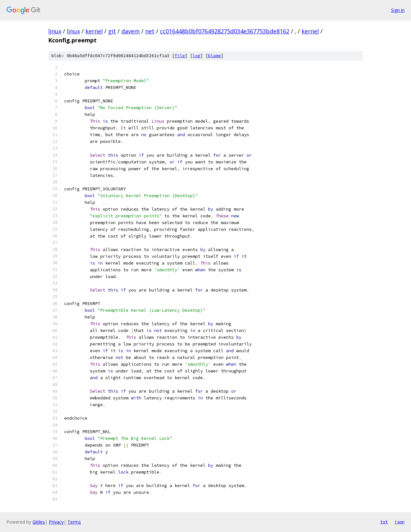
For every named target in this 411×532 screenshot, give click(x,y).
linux (55, 31)
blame (214, 56)
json (399, 522)
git (112, 31)
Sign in (398, 10)
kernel (94, 31)
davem (131, 31)
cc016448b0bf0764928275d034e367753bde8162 (225, 31)
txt (384, 522)
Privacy (56, 522)
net (150, 31)
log (197, 56)
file (180, 56)
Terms (74, 522)
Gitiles (39, 522)
